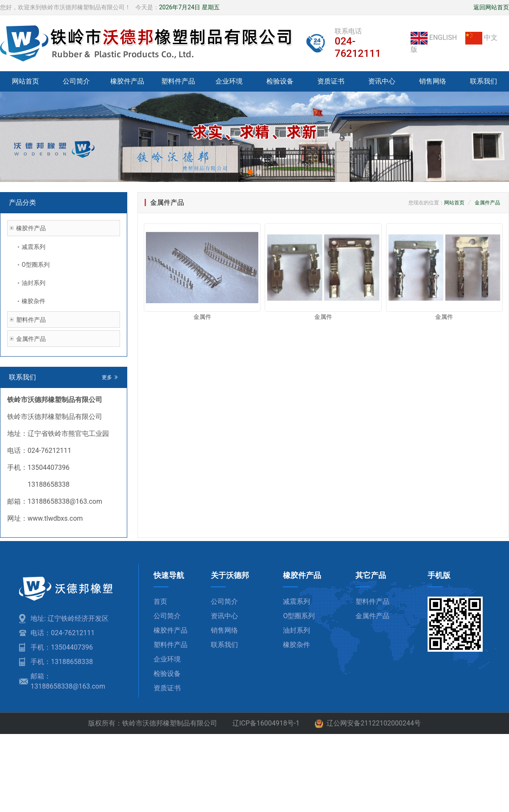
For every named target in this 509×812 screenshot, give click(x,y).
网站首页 (25, 81)
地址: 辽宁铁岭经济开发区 (70, 618)
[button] (250, 172)
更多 (110, 377)
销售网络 (433, 81)
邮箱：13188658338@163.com (68, 681)
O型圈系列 (36, 265)
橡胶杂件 (34, 301)
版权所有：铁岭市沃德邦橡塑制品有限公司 (153, 723)
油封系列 (34, 283)
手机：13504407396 (62, 647)
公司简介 (76, 81)
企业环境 (229, 81)
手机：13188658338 (62, 662)
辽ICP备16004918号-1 (266, 723)
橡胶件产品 (127, 81)
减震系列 (34, 247)
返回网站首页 (491, 7)
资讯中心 (382, 81)
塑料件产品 (178, 81)
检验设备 (280, 81)
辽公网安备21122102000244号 (368, 724)
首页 (160, 601)
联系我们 (484, 81)
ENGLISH (435, 38)
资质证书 (331, 81)
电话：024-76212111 (63, 633)
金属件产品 (31, 339)
